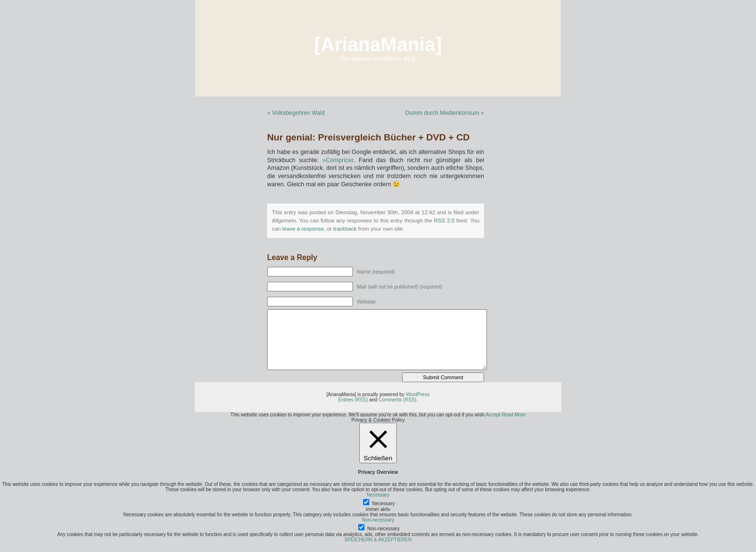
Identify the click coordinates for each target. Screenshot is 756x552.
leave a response (303, 229)
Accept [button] (493, 415)
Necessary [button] (378, 495)
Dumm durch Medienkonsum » (445, 113)
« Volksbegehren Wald (296, 113)
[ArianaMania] (378, 44)
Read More (514, 415)
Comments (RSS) (397, 400)
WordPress (418, 394)
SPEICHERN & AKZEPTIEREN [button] (378, 540)
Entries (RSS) (353, 400)
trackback (345, 229)
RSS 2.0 (444, 221)
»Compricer (338, 160)
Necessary (384, 504)
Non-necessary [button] (378, 520)
